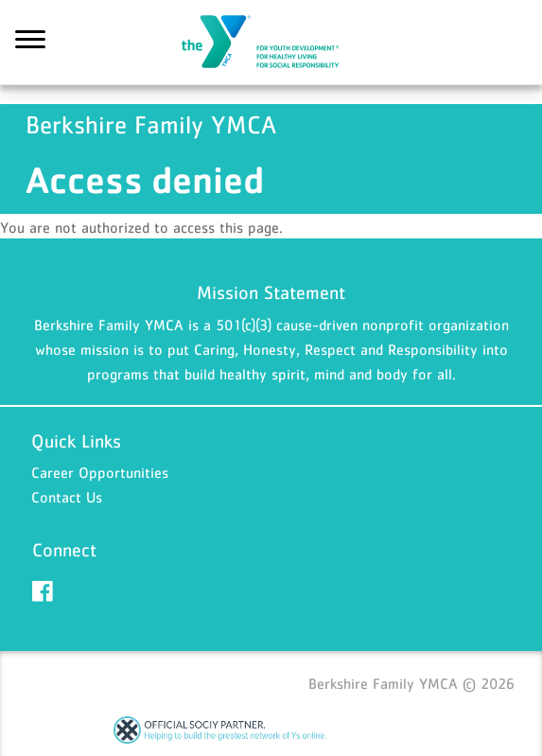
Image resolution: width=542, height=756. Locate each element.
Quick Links (76, 441)
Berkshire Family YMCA (271, 43)
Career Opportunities (100, 472)
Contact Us (67, 497)
